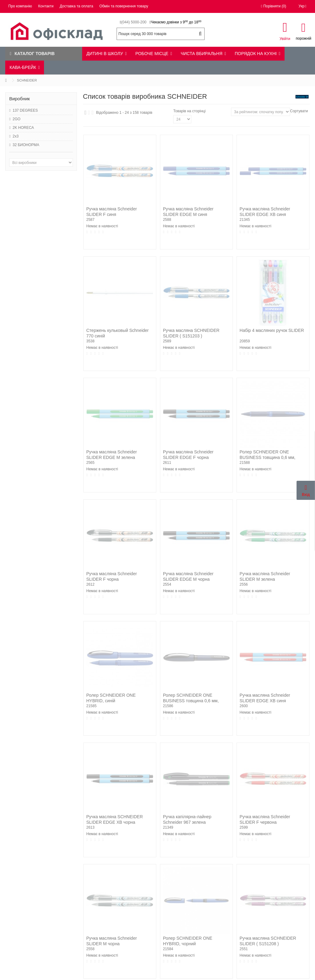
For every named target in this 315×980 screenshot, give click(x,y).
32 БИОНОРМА (26, 145)
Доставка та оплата (76, 6)
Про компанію (20, 6)
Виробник (20, 99)
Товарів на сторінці (189, 111)
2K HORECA (23, 128)
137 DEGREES (25, 110)
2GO (16, 119)
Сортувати (299, 111)
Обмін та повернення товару (124, 6)
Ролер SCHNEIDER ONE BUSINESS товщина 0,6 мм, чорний (191, 701)
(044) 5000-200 (134, 22)
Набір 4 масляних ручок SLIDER (272, 330)
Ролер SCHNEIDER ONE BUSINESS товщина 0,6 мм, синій (267, 457)
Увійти (285, 39)
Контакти (46, 6)
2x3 (16, 136)
